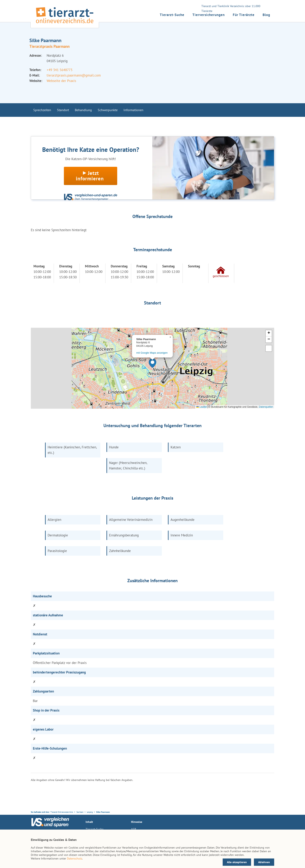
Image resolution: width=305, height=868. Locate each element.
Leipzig (90, 812)
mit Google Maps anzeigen (152, 353)
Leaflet (201, 407)
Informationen (133, 110)
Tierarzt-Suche (172, 15)
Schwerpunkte (108, 110)
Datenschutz (75, 858)
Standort (63, 110)
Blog (266, 15)
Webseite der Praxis (61, 81)
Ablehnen (264, 862)
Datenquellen (266, 407)
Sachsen (80, 812)
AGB (134, 829)
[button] (152, 363)
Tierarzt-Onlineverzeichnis (62, 812)
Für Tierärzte (244, 15)
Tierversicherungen (209, 15)
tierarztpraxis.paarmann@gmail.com (74, 75)
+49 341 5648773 (60, 70)
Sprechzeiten (42, 110)
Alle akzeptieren (237, 862)
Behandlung (83, 110)
